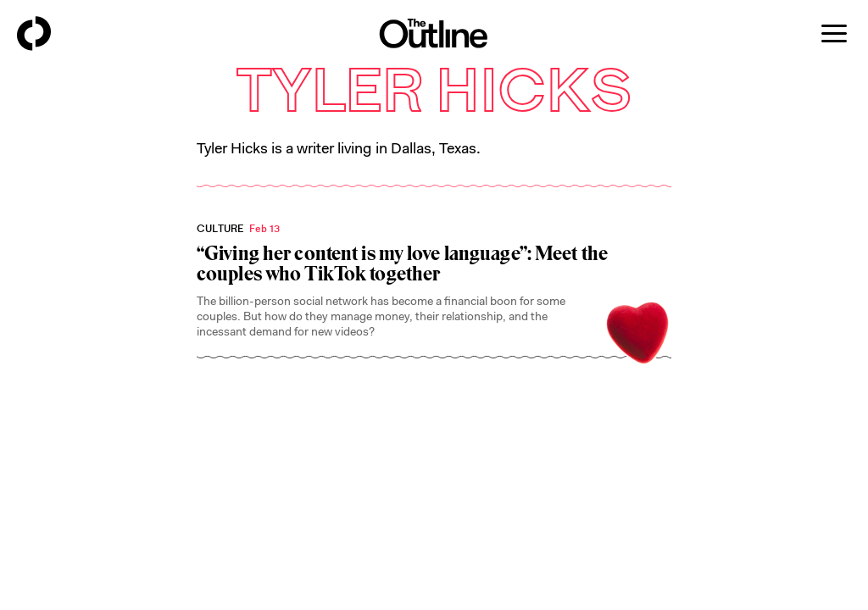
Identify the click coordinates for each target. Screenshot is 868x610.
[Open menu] (834, 34)
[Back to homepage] (34, 34)
